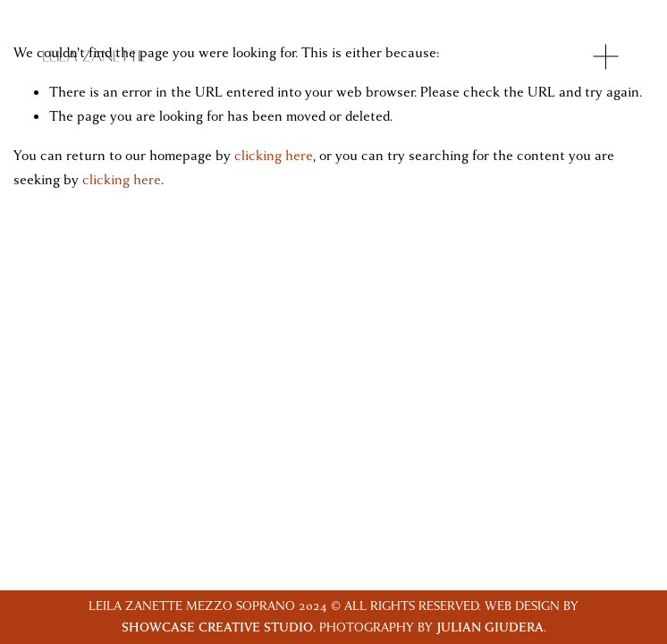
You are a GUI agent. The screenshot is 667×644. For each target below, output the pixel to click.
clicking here (274, 156)
